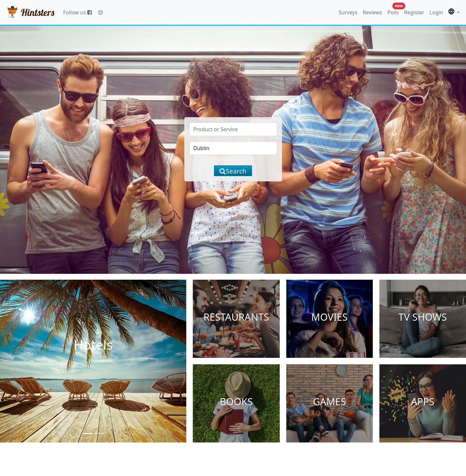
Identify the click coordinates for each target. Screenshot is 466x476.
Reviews (373, 12)
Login (436, 12)
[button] (454, 12)
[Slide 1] (87, 434)
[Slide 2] (99, 434)
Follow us (78, 12)
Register (414, 12)
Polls (395, 11)
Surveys (348, 12)
